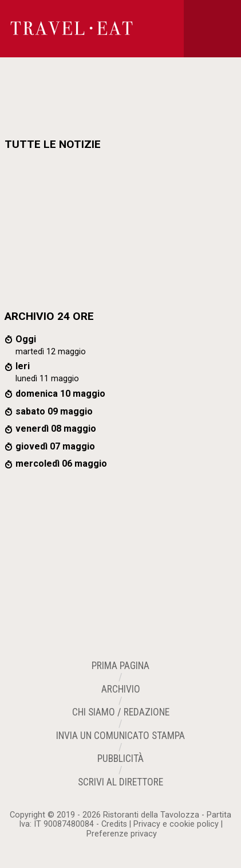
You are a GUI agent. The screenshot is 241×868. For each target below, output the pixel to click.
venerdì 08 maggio (56, 429)
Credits (114, 824)
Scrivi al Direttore (120, 782)
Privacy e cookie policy (176, 824)
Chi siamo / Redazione (121, 712)
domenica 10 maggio (60, 394)
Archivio (121, 689)
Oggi (26, 339)
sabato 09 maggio (54, 411)
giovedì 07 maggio (55, 446)
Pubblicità (120, 758)
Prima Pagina (120, 666)
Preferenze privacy (122, 834)
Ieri (23, 366)
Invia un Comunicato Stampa (120, 736)
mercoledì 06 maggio (61, 464)
